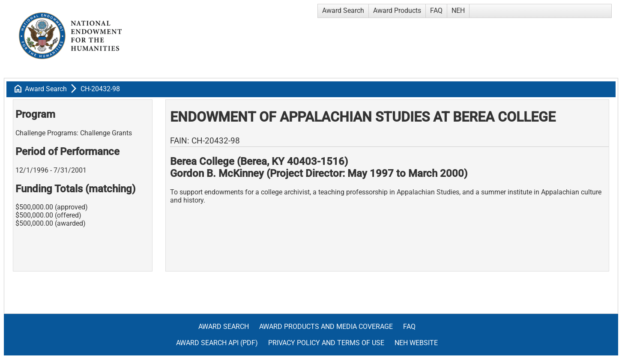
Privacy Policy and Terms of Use (326, 343)
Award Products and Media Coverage (326, 327)
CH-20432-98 (100, 89)
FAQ (436, 10)
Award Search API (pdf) (217, 343)
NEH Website (416, 343)
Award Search (343, 10)
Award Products (397, 10)
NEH (458, 10)
